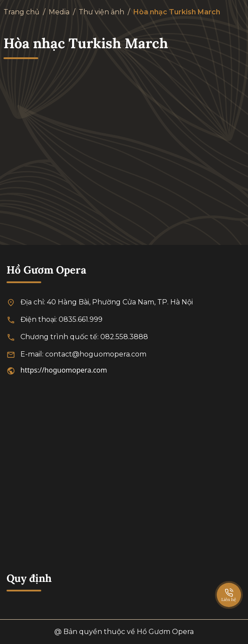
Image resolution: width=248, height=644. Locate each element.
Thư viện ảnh (101, 12)
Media (59, 12)
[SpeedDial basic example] (229, 586)
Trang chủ (21, 12)
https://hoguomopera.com (64, 370)
